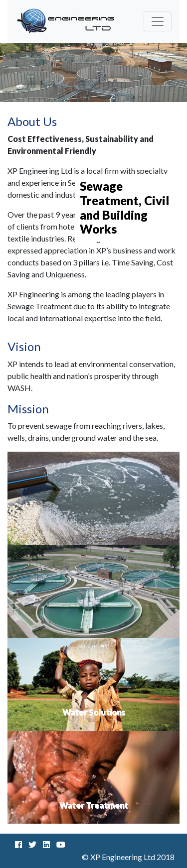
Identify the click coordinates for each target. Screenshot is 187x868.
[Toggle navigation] (158, 21)
